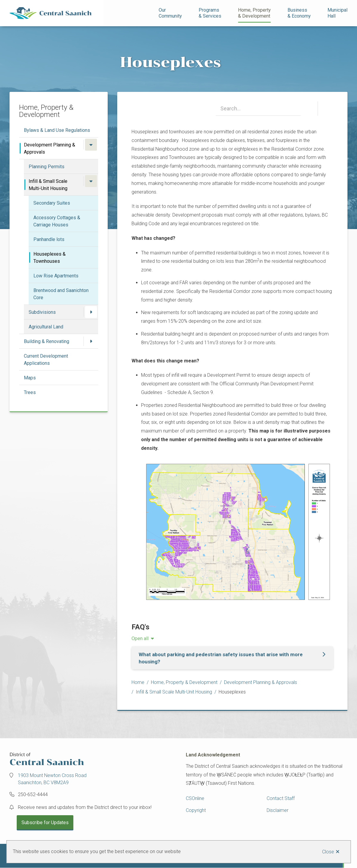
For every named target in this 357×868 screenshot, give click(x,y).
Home (138, 682)
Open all (140, 638)
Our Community (170, 13)
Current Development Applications (46, 360)
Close (328, 852)
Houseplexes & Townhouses (50, 258)
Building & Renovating (47, 341)
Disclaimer (278, 810)
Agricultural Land (46, 327)
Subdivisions (42, 312)
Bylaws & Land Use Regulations (57, 130)
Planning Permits (47, 167)
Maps (30, 378)
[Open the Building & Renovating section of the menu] (91, 341)
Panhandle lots (49, 239)
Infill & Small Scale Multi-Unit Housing (48, 185)
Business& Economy (299, 13)
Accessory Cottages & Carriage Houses (57, 221)
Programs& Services (210, 13)
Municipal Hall (338, 13)
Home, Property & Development (184, 682)
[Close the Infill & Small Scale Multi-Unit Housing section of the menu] (91, 181)
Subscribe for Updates (45, 823)
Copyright (196, 810)
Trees (30, 392)
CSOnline (195, 798)
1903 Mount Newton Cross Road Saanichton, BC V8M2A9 (52, 779)
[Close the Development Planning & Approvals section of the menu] (91, 145)
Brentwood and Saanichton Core (61, 294)
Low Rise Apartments (56, 276)
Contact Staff (281, 798)
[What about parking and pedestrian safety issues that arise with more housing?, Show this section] (232, 658)
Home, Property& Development (254, 13)
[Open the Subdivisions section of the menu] (91, 312)
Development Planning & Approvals (50, 148)
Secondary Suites (52, 203)
